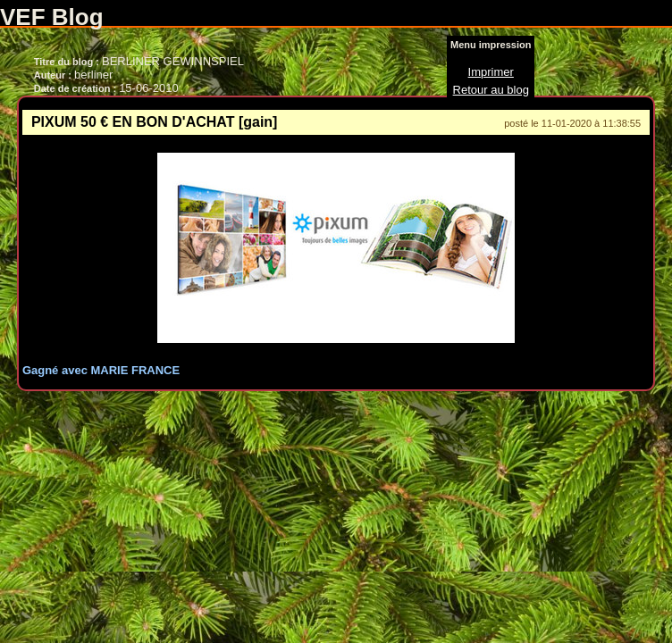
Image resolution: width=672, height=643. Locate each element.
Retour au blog (491, 90)
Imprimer (491, 72)
